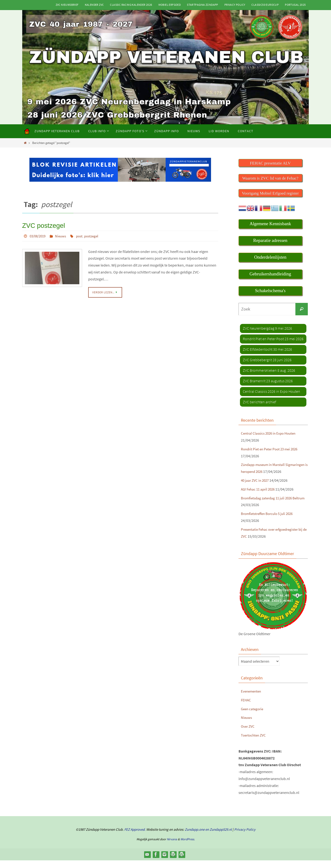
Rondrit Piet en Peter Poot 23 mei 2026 (271, 449)
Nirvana (172, 847)
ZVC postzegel (41, 225)
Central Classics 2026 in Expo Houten (270, 434)
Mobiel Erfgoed (170, 5)
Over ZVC (248, 734)
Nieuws (63, 235)
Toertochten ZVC (254, 742)
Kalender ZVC (94, 5)
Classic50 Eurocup (265, 5)
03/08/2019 (39, 235)
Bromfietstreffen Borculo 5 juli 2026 (269, 521)
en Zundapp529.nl (218, 837)
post (83, 235)
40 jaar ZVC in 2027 (256, 488)
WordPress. (188, 847)
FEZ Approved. (135, 837)
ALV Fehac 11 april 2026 (259, 497)
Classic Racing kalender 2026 (131, 5)
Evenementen (252, 699)
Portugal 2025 (295, 5)
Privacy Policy (235, 5)
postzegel (96, 235)
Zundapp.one (195, 837)
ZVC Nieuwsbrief (67, 5)
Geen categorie (253, 716)
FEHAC (246, 707)
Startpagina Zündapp (203, 5)
